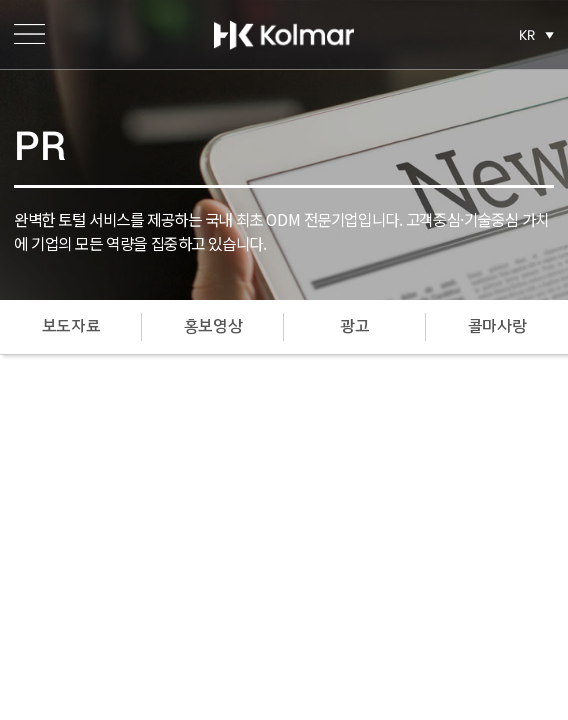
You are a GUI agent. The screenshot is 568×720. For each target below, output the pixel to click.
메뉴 (29, 34)
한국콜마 (284, 35)
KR (527, 35)
